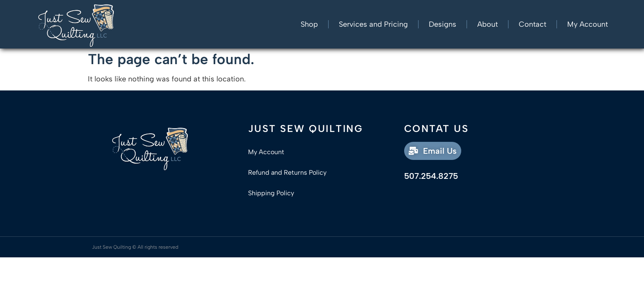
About (488, 24)
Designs (443, 24)
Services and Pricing (373, 24)
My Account (588, 24)
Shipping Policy (271, 193)
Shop (309, 24)
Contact (532, 24)
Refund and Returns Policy (287, 172)
